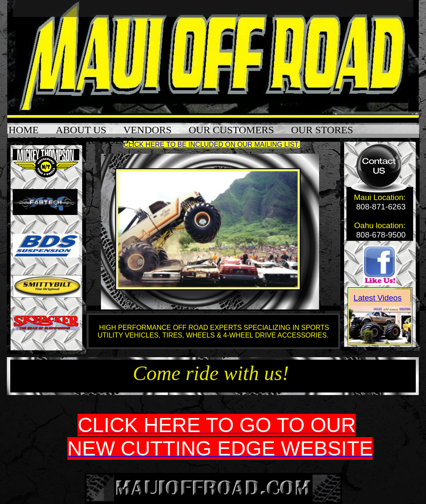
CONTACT (32, 141)
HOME (24, 130)
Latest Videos (378, 298)
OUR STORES (322, 130)
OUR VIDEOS (104, 141)
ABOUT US (81, 130)
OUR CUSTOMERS (231, 130)
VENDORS (148, 130)
